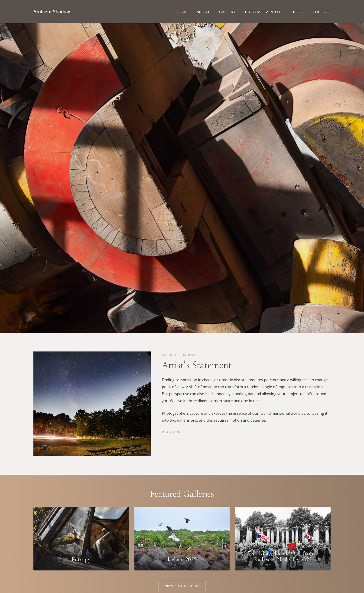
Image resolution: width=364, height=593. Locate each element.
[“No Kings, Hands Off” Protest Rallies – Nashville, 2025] (283, 539)
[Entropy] (81, 539)
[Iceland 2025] (182, 539)
